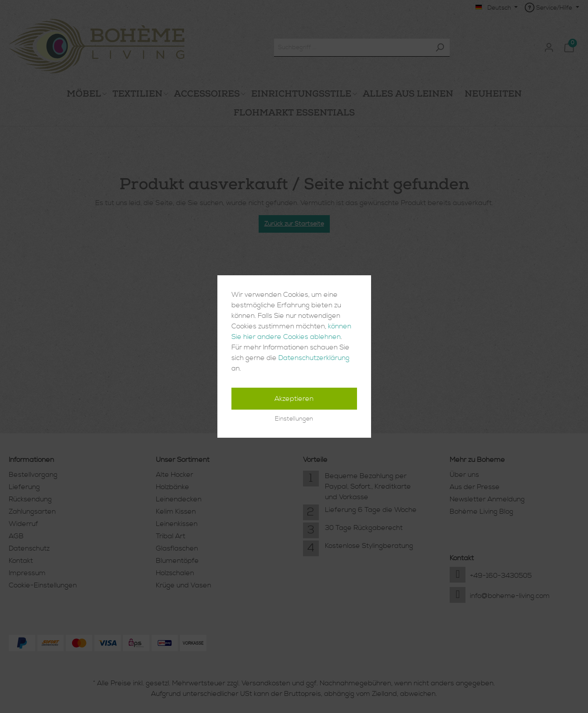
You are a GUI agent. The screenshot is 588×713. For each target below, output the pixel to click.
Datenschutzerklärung (314, 358)
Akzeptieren (294, 399)
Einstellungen (294, 419)
